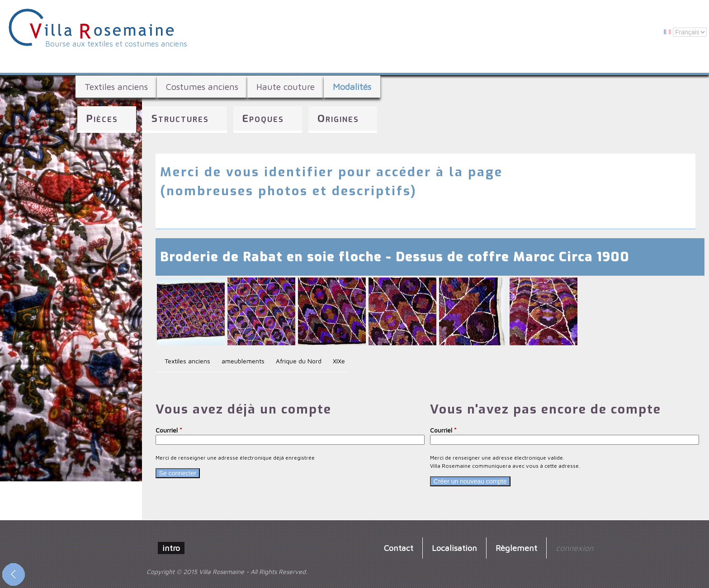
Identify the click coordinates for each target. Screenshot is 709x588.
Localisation (454, 548)
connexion (574, 548)
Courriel (169, 430)
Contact (399, 548)
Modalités (352, 87)
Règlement (516, 548)
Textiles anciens (116, 87)
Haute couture (286, 87)
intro (171, 548)
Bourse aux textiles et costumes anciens (116, 44)
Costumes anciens (202, 87)
